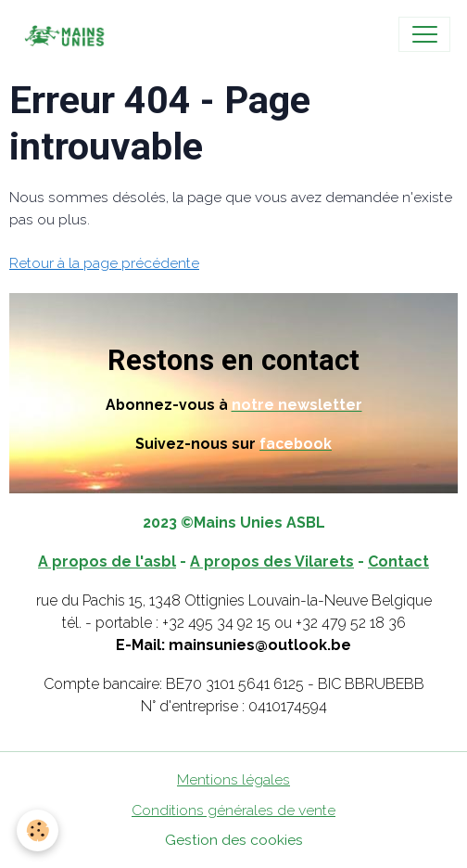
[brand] (67, 34)
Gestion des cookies (234, 840)
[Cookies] (38, 830)
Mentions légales (233, 779)
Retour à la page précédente (104, 263)
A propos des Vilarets (272, 562)
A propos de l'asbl (107, 562)
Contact (398, 562)
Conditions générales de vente (233, 810)
